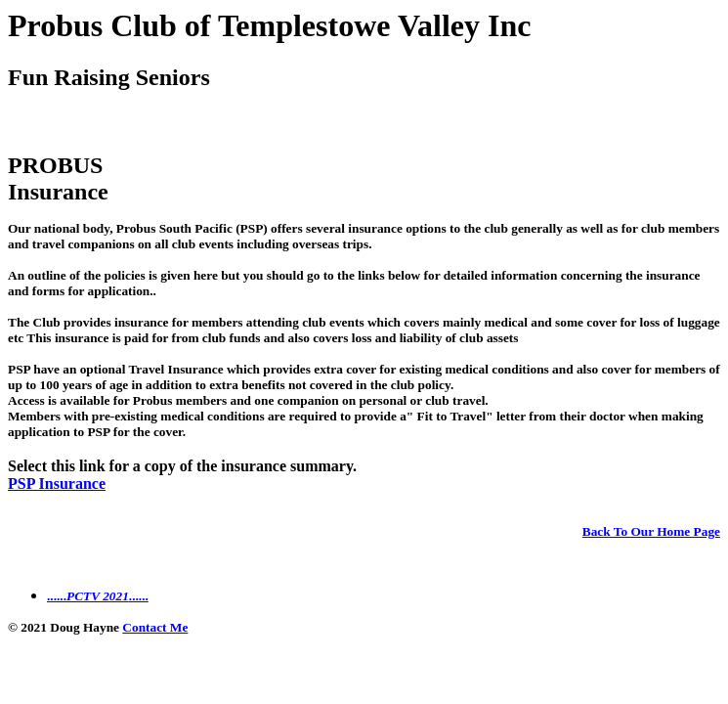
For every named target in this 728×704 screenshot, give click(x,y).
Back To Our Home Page (651, 531)
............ (98, 596)
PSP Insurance (57, 484)
